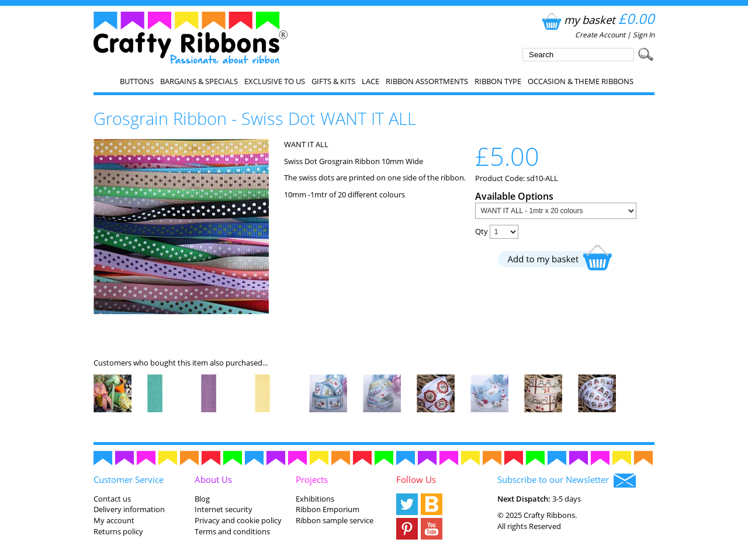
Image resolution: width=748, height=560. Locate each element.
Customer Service (129, 479)
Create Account (600, 35)
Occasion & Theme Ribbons (581, 81)
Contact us (112, 499)
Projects (312, 479)
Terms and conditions (232, 531)
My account (114, 520)
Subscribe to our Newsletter (567, 481)
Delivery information (129, 509)
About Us (213, 479)
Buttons (137, 81)
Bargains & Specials (199, 81)
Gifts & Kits (333, 81)
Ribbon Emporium (328, 509)
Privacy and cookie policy (238, 520)
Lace (370, 81)
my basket (597, 20)
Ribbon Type (498, 81)
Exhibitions (315, 499)
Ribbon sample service (335, 520)
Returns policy (118, 531)
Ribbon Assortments (427, 81)
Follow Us (416, 479)
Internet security (224, 509)
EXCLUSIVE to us (275, 81)
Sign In (644, 35)
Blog (202, 499)
